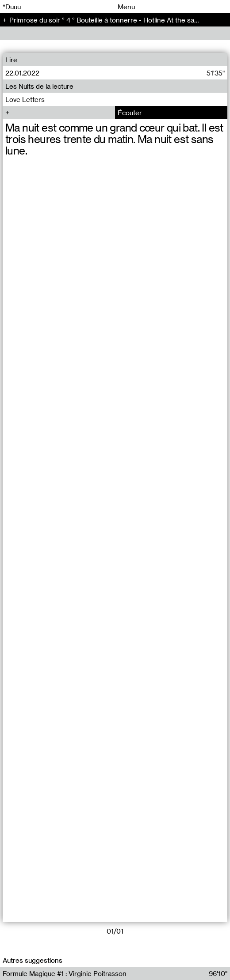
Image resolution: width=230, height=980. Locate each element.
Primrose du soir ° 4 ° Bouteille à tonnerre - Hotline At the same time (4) (119, 20)
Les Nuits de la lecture (39, 86)
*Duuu (12, 7)
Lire (11, 60)
